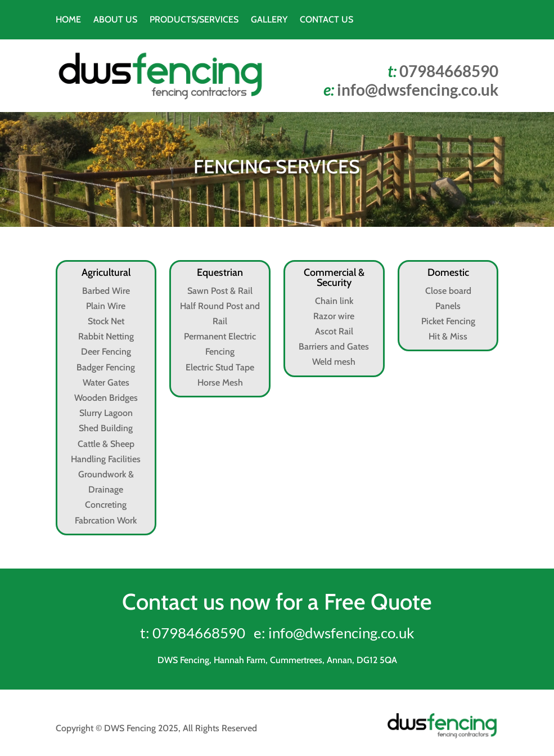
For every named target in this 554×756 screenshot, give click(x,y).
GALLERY (269, 20)
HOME (68, 20)
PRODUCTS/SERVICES (194, 20)
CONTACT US (326, 20)
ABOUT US (115, 20)
